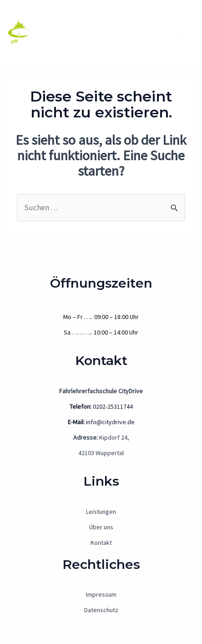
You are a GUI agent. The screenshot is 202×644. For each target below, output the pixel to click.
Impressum (101, 594)
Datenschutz (101, 610)
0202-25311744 (101, 406)
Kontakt (101, 543)
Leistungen (101, 512)
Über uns (101, 527)
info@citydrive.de (101, 422)
